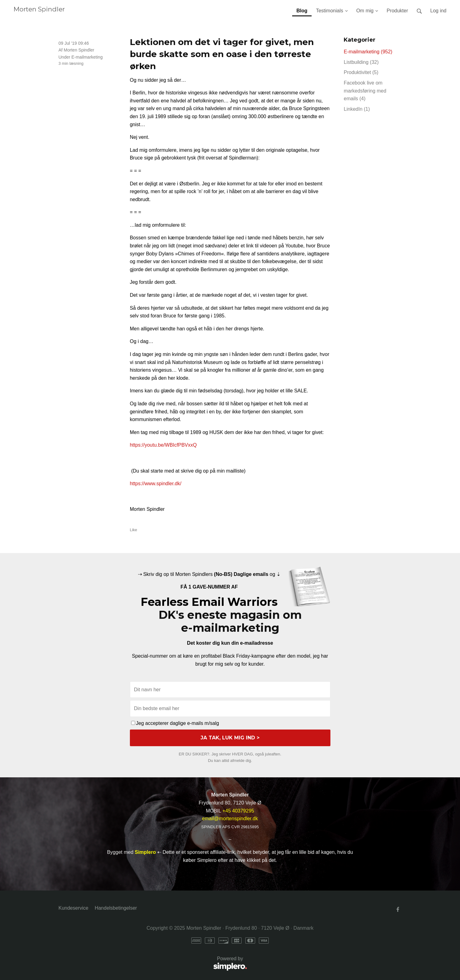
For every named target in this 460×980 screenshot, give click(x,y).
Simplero (145, 852)
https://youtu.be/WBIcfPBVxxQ (163, 445)
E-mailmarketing (87, 57)
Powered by (153, 964)
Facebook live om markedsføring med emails (365, 91)
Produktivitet (361, 72)
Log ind (439, 11)
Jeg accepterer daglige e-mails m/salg (175, 723)
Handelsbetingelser (116, 908)
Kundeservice (74, 908)
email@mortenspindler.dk (230, 819)
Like (134, 530)
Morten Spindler (39, 9)
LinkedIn (357, 109)
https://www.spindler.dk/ (156, 484)
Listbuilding (361, 62)
